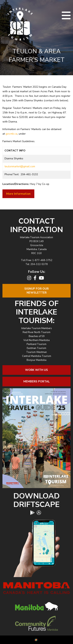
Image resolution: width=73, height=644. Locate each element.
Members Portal (37, 381)
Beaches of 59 (37, 336)
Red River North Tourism (36, 332)
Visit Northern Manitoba (36, 340)
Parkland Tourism (36, 344)
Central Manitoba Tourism (37, 356)
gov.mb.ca (12, 134)
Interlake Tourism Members (37, 328)
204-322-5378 (39, 264)
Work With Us (36, 370)
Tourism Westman (36, 352)
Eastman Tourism (36, 348)
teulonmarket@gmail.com (20, 166)
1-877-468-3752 (42, 260)
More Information (18, 194)
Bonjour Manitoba (36, 360)
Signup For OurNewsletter (36, 291)
